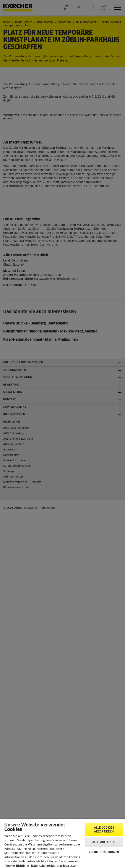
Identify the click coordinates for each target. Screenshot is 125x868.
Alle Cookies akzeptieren (104, 830)
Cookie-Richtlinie (17, 866)
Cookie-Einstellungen (104, 852)
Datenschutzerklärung (46, 866)
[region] (62, 843)
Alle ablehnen (104, 842)
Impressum (71, 866)
